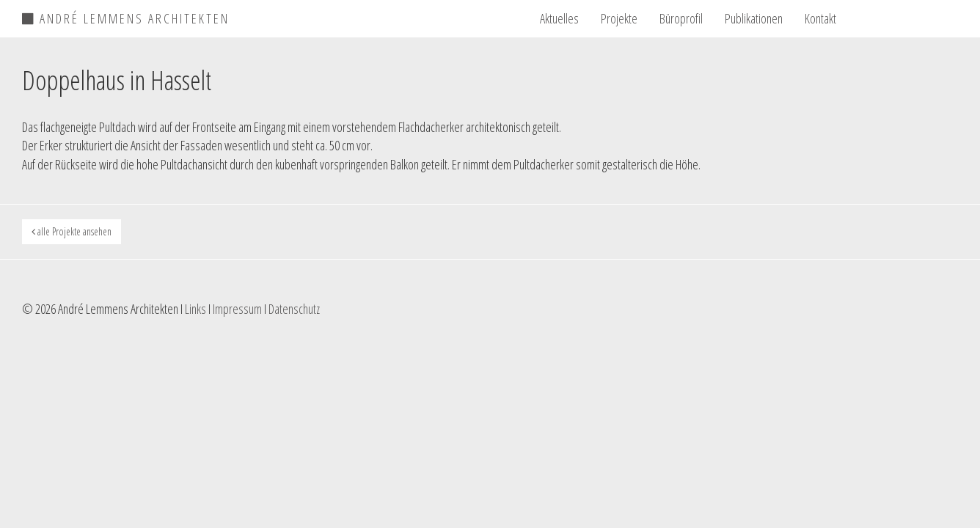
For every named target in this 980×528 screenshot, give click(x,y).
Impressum (237, 309)
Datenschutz (294, 309)
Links (195, 309)
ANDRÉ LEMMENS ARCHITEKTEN (126, 16)
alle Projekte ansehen (72, 231)
